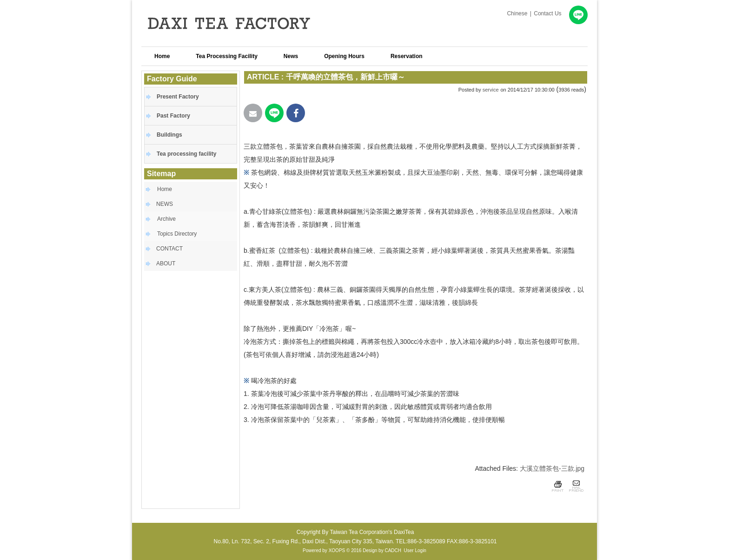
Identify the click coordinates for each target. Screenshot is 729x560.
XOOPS (337, 550)
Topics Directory (177, 234)
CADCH (393, 550)
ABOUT (166, 264)
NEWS (165, 204)
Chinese (517, 13)
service (491, 90)
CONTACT (169, 249)
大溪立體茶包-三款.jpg (552, 468)
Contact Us (547, 13)
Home (165, 189)
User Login (415, 550)
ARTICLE (263, 77)
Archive (166, 219)
